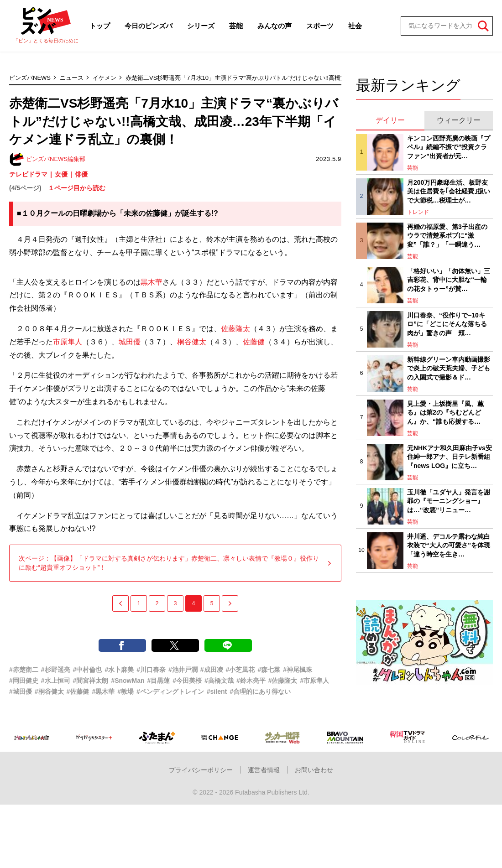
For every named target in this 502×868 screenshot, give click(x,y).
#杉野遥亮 (56, 670)
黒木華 (152, 282)
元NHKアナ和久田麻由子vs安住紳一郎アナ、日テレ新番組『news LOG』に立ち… (450, 457)
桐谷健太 (192, 342)
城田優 (130, 342)
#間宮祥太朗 (91, 681)
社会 (355, 26)
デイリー (390, 120)
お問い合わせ (314, 770)
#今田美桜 (187, 681)
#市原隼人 (315, 681)
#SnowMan (128, 681)
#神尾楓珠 (298, 670)
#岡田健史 (24, 681)
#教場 (125, 691)
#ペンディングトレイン (170, 691)
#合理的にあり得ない (260, 691)
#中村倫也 (88, 670)
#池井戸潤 (183, 670)
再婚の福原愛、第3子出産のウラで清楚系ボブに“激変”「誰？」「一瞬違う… (447, 236)
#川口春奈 (151, 670)
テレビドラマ (28, 174)
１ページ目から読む (77, 188)
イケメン (105, 78)
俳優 (81, 174)
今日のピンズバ (149, 26)
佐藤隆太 (235, 329)
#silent (217, 691)
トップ (100, 26)
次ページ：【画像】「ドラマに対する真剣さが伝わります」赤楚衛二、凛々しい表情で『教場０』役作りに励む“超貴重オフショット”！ (175, 563)
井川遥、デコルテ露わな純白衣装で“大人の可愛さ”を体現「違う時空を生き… (449, 545)
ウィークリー (459, 120)
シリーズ (201, 26)
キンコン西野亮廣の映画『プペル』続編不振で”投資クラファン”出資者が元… (449, 147)
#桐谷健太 (49, 691)
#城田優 (21, 691)
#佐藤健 (78, 691)
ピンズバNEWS (30, 78)
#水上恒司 (56, 681)
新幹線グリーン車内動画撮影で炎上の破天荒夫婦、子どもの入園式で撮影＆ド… (449, 368)
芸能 (236, 26)
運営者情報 (264, 770)
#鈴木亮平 (251, 681)
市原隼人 (68, 342)
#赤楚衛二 (24, 670)
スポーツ (320, 26)
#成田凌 (212, 670)
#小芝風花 (241, 670)
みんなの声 (275, 26)
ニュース (72, 78)
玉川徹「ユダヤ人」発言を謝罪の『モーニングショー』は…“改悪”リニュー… (449, 501)
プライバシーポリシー (201, 770)
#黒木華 (103, 691)
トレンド (418, 212)
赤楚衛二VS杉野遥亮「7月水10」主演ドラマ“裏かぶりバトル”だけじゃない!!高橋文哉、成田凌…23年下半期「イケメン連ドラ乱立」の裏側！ (313, 78)
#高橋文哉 (219, 681)
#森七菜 (269, 670)
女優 (61, 174)
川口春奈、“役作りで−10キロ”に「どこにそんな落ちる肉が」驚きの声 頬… (447, 324)
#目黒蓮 (159, 681)
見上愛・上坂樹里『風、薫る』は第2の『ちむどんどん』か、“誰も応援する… (445, 413)
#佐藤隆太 (283, 681)
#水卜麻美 (119, 670)
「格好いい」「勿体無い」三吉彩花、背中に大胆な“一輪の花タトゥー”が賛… (449, 280)
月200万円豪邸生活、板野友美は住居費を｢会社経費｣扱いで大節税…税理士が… (449, 191)
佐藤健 (254, 342)
